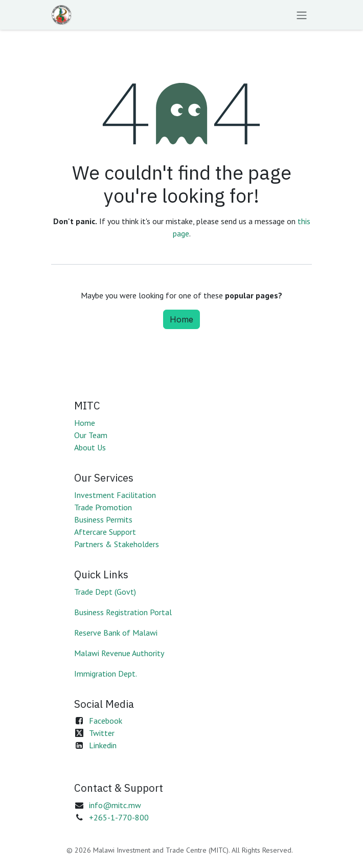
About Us (90, 447)
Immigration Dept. (106, 674)
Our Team (91, 435)
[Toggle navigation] (302, 15)
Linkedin (103, 745)
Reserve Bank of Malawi (116, 633)
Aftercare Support (105, 532)
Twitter (102, 733)
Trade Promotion (103, 507)
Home (181, 319)
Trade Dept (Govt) (105, 592)
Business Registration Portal (123, 612)
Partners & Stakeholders (117, 544)
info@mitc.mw (115, 805)
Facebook (106, 721)
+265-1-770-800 (119, 817)
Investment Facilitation (115, 495)
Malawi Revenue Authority (119, 653)
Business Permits (103, 519)
